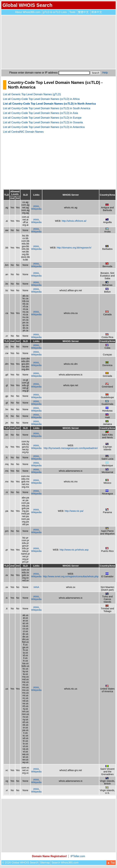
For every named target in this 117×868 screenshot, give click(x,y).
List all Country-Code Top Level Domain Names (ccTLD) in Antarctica (44, 127)
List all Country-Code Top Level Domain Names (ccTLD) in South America (47, 108)
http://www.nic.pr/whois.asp (74, 550)
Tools (72, 12)
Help (105, 73)
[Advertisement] (58, 42)
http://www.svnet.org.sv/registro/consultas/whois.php (71, 576)
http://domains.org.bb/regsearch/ (74, 248)
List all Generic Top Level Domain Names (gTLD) (32, 94)
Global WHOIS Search (27, 5)
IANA (36, 206)
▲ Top (111, 863)
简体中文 (97, 12)
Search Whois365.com (65, 863)
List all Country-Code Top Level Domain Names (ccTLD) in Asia (40, 113)
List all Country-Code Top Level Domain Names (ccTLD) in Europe (42, 118)
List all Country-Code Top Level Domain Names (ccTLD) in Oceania (43, 122)
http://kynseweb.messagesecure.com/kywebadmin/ (71, 448)
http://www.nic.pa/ (74, 511)
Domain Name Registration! (49, 856)
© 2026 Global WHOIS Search (20, 863)
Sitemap (45, 863)
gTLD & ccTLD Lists (55, 12)
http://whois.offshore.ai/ (74, 221)
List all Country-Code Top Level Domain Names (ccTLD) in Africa (41, 99)
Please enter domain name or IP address (33, 73)
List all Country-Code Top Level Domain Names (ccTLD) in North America (49, 104)
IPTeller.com (78, 856)
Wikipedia (36, 209)
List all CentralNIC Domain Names (23, 132)
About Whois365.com (28, 12)
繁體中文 (83, 12)
